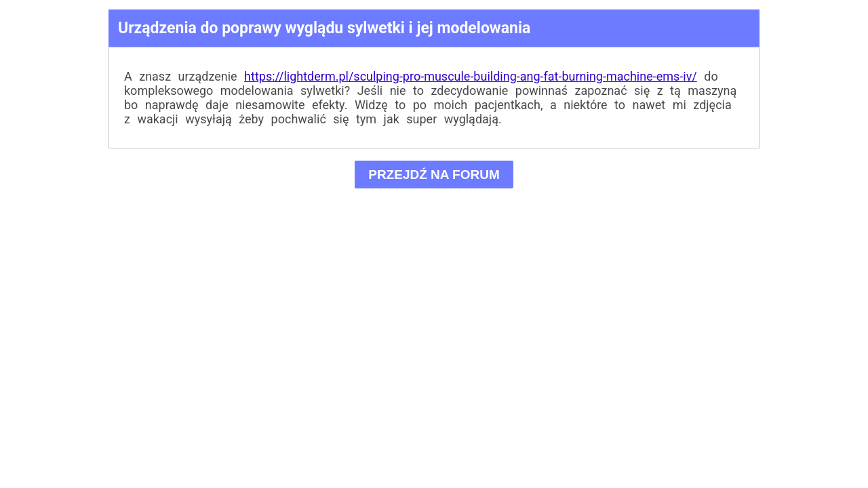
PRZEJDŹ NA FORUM (434, 175)
